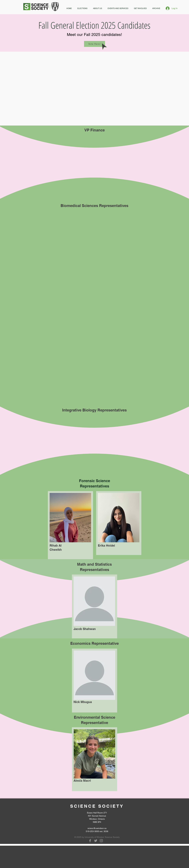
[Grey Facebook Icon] (90, 841)
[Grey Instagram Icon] (101, 841)
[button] (82, 9)
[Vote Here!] (94, 44)
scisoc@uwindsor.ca (97, 828)
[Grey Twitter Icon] (96, 841)
